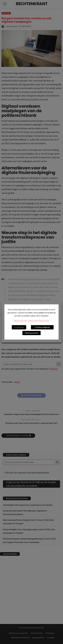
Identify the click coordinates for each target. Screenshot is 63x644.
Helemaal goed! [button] (31, 333)
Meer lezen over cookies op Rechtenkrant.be (32, 321)
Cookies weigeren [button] (42, 327)
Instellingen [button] (19, 327)
